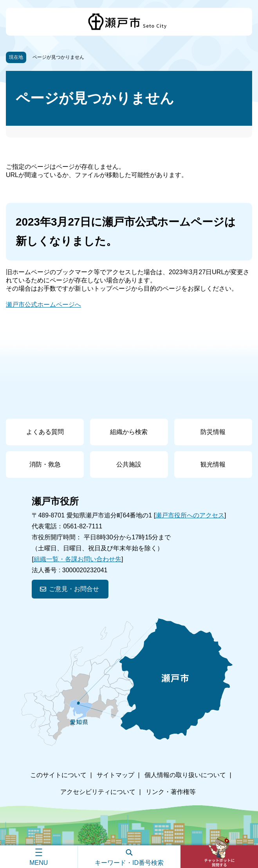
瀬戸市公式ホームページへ (43, 305)
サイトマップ (115, 775)
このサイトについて (58, 775)
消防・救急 (45, 464)
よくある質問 (45, 432)
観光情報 (213, 464)
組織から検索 (129, 432)
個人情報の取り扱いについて (185, 775)
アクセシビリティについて (98, 792)
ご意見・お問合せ (74, 589)
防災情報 (213, 432)
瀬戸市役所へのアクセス (190, 515)
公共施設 (129, 464)
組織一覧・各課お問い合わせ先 (78, 559)
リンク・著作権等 (171, 792)
